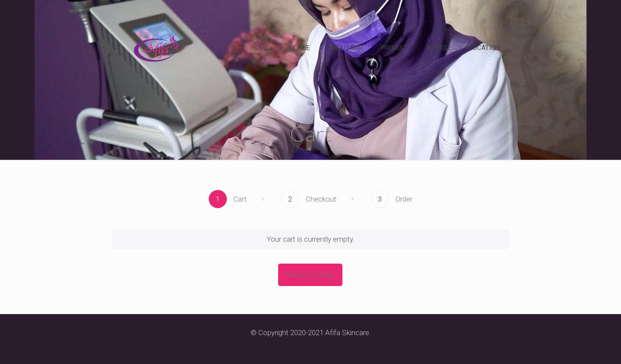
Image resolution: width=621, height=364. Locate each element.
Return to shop (310, 275)
